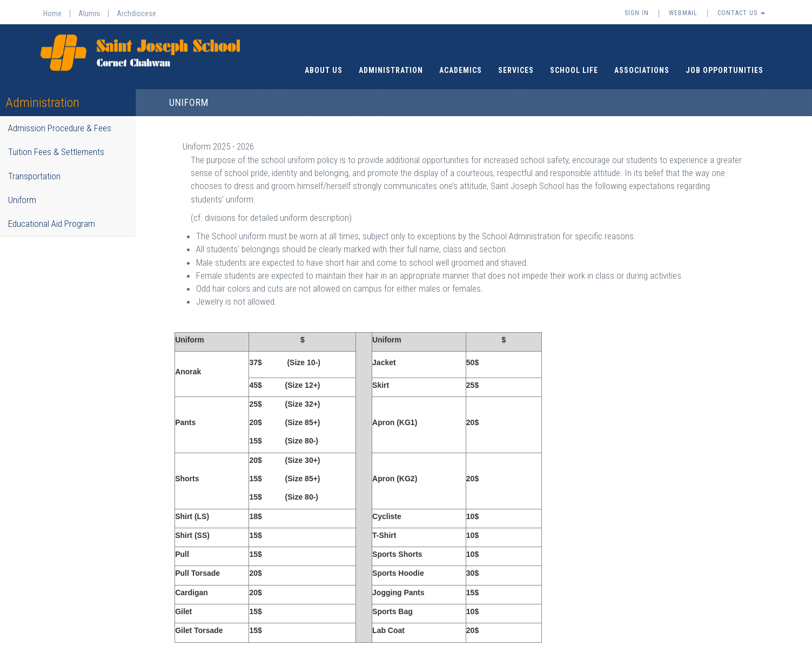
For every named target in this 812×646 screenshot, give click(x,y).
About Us (324, 63)
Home (52, 14)
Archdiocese (136, 14)
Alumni (89, 14)
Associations (642, 63)
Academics (461, 63)
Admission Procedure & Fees (60, 120)
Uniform (22, 192)
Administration (391, 63)
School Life (574, 63)
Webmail (683, 13)
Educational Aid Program (52, 216)
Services (516, 63)
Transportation (34, 169)
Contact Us (741, 13)
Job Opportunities (724, 63)
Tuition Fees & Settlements (56, 145)
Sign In (637, 13)
